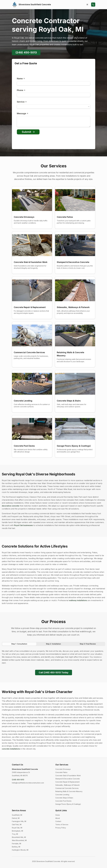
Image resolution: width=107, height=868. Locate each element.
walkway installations (78, 600)
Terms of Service (62, 825)
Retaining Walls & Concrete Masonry (69, 791)
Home (58, 815)
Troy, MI (15, 834)
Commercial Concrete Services (67, 788)
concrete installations (11, 749)
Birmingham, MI (17, 831)
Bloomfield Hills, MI (19, 837)
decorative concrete (11, 506)
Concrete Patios (61, 772)
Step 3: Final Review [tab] (88, 644)
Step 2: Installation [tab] (53, 644)
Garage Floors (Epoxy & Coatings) (68, 804)
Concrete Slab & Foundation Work (68, 776)
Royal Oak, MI (17, 828)
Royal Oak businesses (23, 525)
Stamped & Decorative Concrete (68, 779)
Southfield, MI (17, 815)
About (58, 818)
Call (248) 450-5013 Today (54, 672)
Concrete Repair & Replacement (67, 782)
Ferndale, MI (16, 844)
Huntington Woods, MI (20, 850)
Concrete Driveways (63, 769)
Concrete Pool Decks (63, 801)
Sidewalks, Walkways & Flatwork (67, 785)
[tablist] (53, 644)
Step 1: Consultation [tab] (19, 644)
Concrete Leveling (62, 795)
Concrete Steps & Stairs (64, 798)
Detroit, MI (16, 818)
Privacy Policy (61, 828)
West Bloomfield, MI (19, 840)
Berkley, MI (16, 847)
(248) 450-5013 (26, 52)
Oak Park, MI (17, 825)
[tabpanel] (53, 657)
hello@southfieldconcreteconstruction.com (28, 783)
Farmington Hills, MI (19, 821)
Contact (58, 821)
